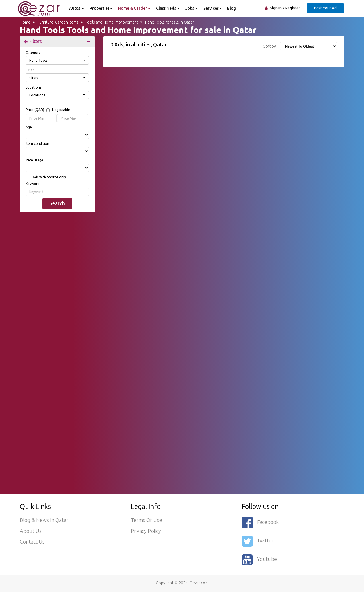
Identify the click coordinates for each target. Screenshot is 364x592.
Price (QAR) (48, 110)
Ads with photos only (49, 177)
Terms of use (146, 520)
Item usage (34, 160)
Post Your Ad (325, 8)
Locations (33, 87)
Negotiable (61, 110)
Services (212, 8)
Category (33, 53)
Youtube (259, 560)
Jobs (192, 8)
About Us (31, 531)
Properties (101, 8)
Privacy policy (146, 531)
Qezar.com (199, 583)
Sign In (276, 8)
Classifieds (168, 8)
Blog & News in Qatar (44, 520)
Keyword (33, 184)
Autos (76, 8)
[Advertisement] (57, 303)
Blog (232, 8)
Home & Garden (134, 8)
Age (29, 127)
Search (57, 203)
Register (293, 8)
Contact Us (32, 542)
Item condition (37, 144)
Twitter (258, 541)
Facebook (260, 523)
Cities (30, 70)
